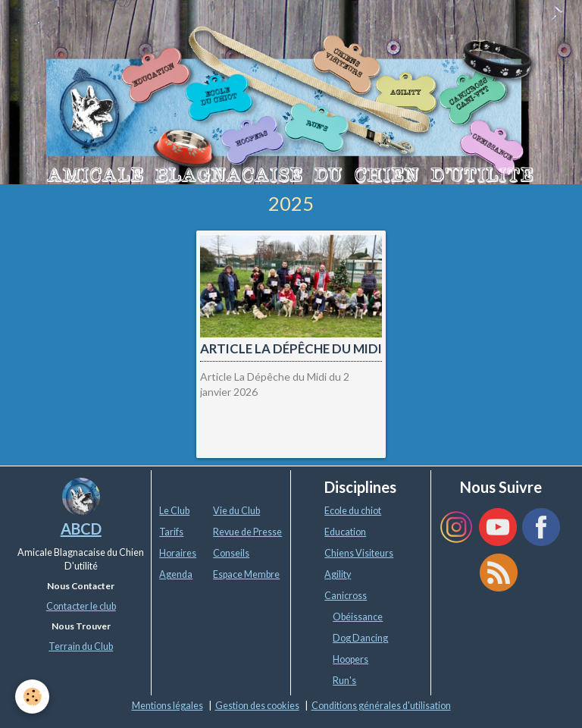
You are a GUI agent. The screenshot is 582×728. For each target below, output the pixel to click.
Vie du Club (236, 511)
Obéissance (358, 617)
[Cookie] (32, 697)
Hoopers (350, 659)
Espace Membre (246, 574)
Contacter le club (81, 606)
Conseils (231, 553)
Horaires (178, 553)
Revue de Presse (247, 532)
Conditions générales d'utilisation (381, 706)
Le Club (174, 511)
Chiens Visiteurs (359, 553)
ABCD (81, 529)
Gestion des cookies (257, 706)
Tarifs (171, 532)
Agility (338, 574)
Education (345, 532)
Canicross (346, 596)
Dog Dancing (360, 638)
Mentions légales (167, 706)
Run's (344, 681)
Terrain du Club (81, 646)
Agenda (176, 574)
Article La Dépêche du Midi (291, 349)
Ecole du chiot (353, 511)
